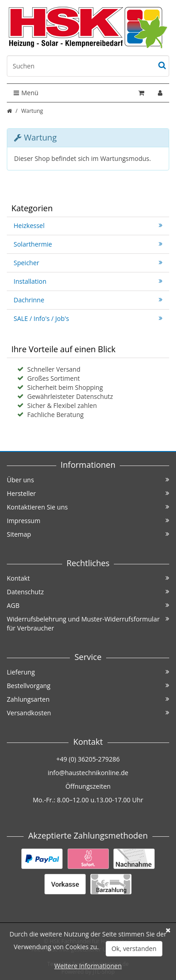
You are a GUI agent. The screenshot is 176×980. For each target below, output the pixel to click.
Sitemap (88, 534)
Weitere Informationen (88, 966)
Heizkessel (88, 226)
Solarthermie (88, 244)
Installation (88, 281)
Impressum (88, 521)
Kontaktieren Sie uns (88, 507)
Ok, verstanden (134, 948)
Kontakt (88, 578)
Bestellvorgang (88, 686)
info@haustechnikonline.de (88, 773)
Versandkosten (88, 713)
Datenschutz (88, 592)
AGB (88, 605)
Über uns (88, 480)
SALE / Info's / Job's (88, 318)
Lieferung (88, 672)
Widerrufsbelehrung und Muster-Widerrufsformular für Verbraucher (88, 623)
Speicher (88, 263)
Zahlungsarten (88, 699)
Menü (26, 93)
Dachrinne (88, 300)
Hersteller (88, 493)
